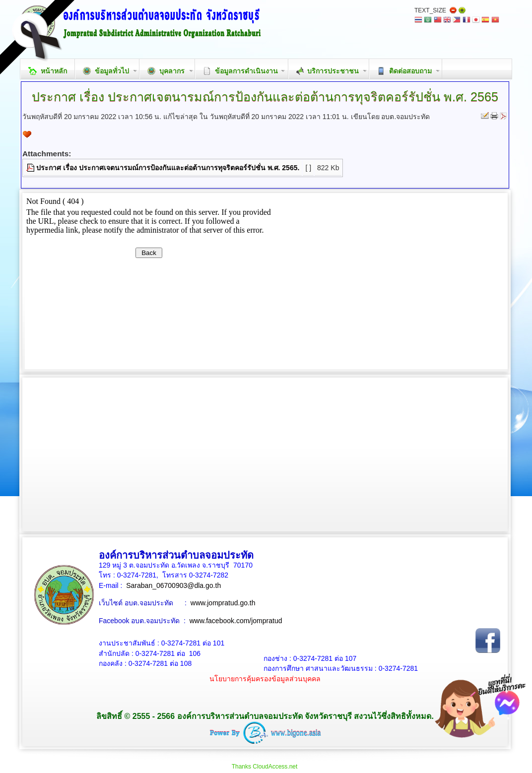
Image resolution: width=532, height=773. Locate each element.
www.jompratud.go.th (223, 603)
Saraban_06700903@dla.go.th (173, 585)
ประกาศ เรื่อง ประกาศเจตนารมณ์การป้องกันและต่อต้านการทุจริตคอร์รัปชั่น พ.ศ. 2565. (168, 168)
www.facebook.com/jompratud (236, 621)
